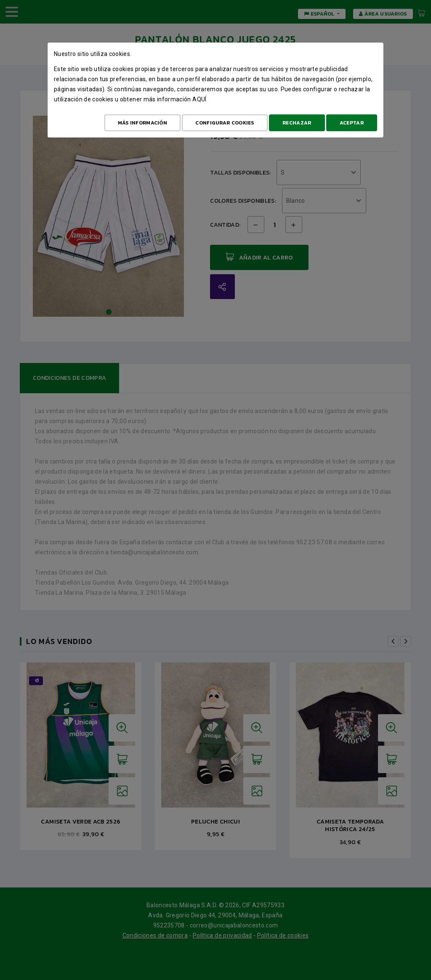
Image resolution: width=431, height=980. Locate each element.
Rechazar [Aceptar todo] (297, 123)
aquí (199, 99)
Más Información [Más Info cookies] (143, 123)
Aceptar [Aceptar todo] (352, 123)
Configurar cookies (225, 123)
